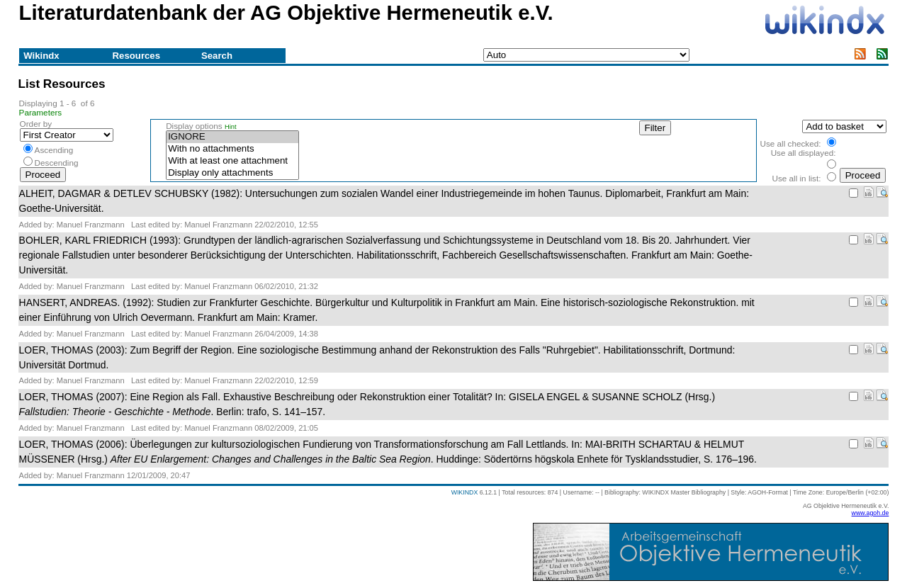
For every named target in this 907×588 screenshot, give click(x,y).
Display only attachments (232, 173)
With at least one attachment (232, 161)
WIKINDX (465, 492)
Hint (231, 127)
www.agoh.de (871, 513)
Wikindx (41, 56)
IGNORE (232, 137)
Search (217, 56)
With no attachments (232, 149)
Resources (136, 56)
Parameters (41, 112)
